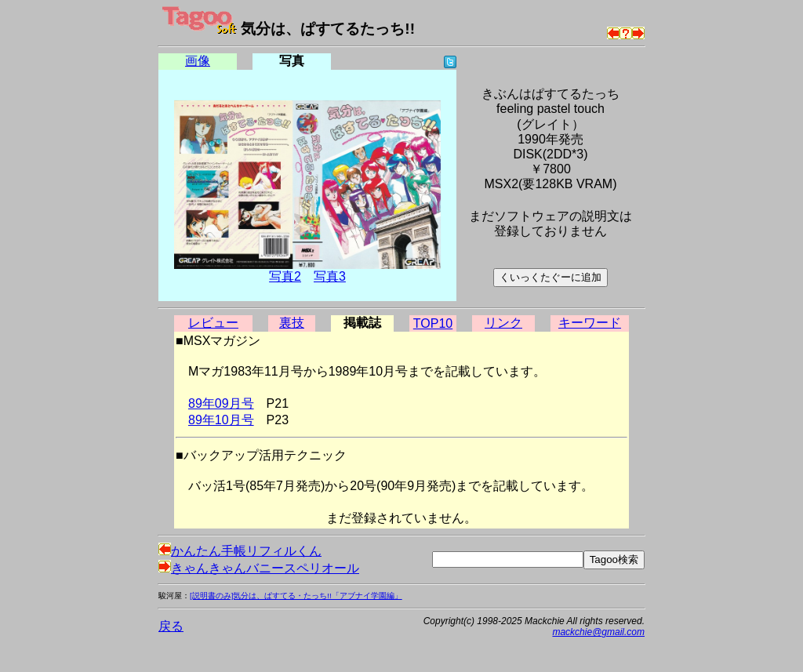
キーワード (590, 323)
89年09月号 (221, 403)
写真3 (330, 276)
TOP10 (433, 323)
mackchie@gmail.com (598, 632)
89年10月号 (221, 420)
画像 (198, 61)
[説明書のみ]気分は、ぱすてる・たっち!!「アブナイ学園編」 (296, 596)
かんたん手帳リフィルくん (240, 551)
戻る (171, 626)
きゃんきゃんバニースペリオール (259, 568)
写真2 (285, 276)
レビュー (213, 323)
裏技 (292, 323)
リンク (503, 323)
